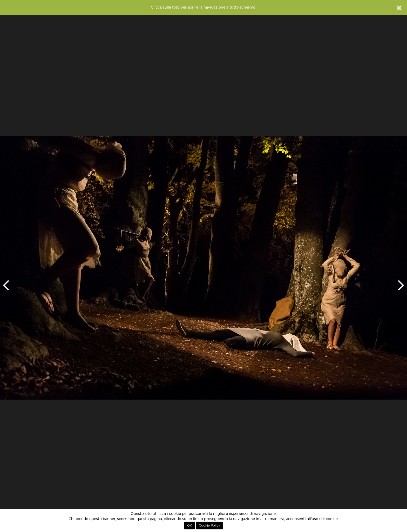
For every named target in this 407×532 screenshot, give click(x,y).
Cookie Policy (209, 526)
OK (190, 526)
